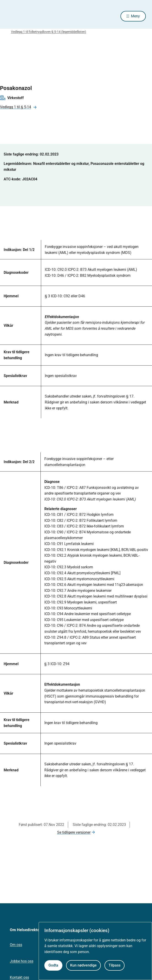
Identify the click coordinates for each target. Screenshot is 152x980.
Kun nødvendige (83, 965)
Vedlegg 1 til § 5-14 (16, 107)
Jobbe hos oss (22, 961)
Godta (53, 965)
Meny (135, 16)
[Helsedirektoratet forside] (12, 16)
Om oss (16, 945)
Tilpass (115, 965)
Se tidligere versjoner (74, 832)
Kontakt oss (19, 977)
